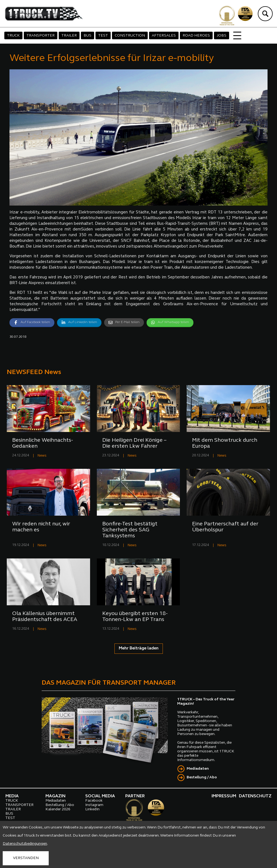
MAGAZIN (55, 796)
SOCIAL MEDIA (100, 796)
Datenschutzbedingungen (25, 844)
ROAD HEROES (196, 36)
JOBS (222, 36)
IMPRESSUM (224, 796)
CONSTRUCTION (130, 36)
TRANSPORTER (41, 36)
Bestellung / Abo (202, 777)
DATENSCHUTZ (255, 796)
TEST (103, 36)
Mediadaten (198, 769)
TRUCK (13, 36)
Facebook (94, 801)
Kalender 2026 (58, 809)
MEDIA (12, 796)
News (42, 456)
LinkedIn (92, 809)
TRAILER (69, 36)
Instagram (94, 805)
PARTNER (135, 796)
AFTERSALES (164, 36)
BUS (88, 36)
